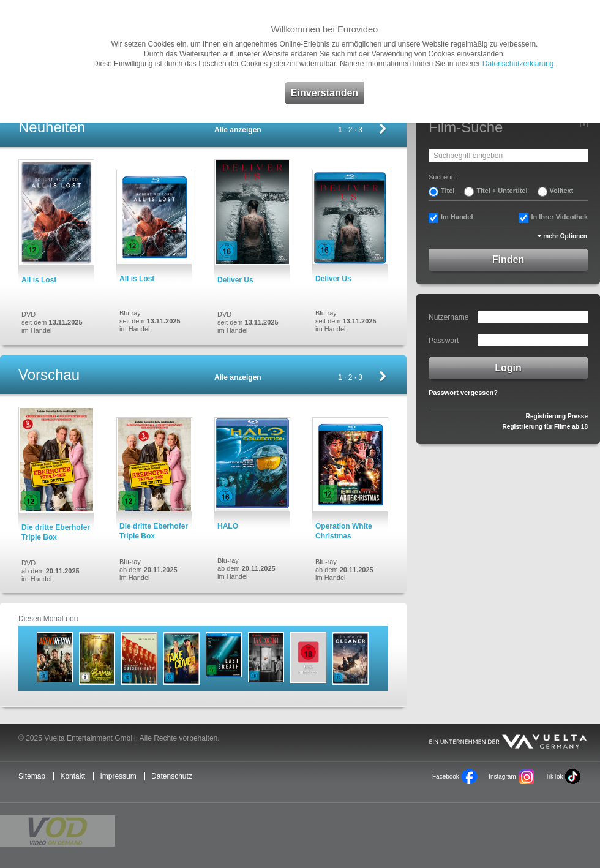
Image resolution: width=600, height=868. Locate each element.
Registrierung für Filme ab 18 (545, 427)
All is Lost (39, 280)
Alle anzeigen (238, 130)
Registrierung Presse (557, 416)
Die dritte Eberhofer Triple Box (56, 532)
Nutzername (448, 317)
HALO (228, 526)
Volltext (562, 191)
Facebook (446, 776)
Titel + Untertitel (502, 191)
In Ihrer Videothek (559, 217)
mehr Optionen (565, 236)
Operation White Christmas (344, 531)
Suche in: (443, 177)
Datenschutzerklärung (518, 64)
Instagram (502, 776)
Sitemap (32, 776)
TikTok (554, 776)
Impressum (118, 776)
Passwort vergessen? (463, 393)
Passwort (444, 341)
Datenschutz (172, 776)
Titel (448, 191)
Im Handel (457, 217)
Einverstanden (324, 93)
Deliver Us (235, 280)
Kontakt (73, 776)
